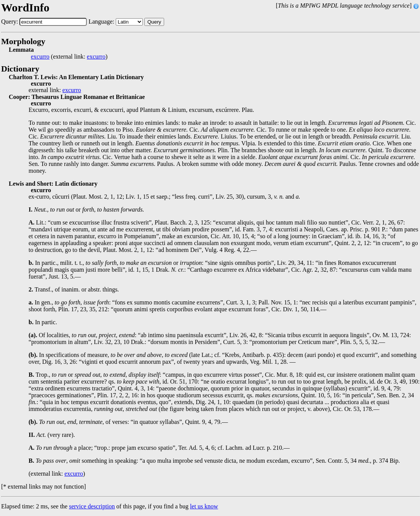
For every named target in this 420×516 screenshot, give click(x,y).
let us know (204, 506)
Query (154, 22)
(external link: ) (69, 57)
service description (92, 506)
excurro (40, 57)
